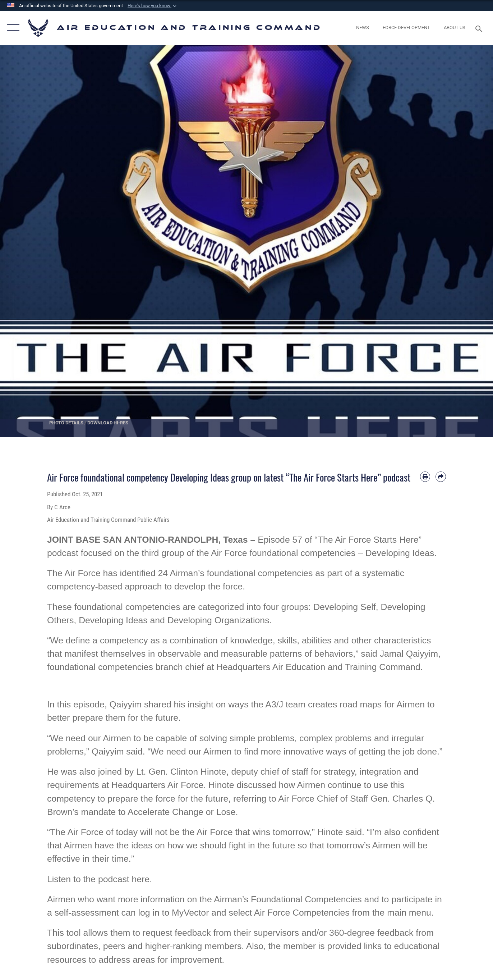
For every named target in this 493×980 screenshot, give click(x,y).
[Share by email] (441, 477)
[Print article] (425, 477)
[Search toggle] (480, 28)
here (141, 879)
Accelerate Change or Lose (181, 812)
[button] (153, 6)
